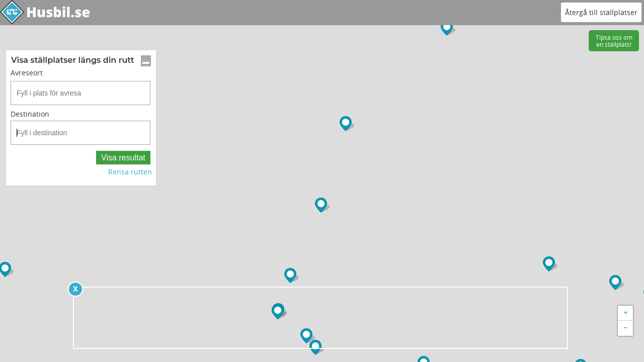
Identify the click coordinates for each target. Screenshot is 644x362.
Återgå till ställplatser (601, 12)
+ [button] (626, 313)
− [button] (626, 328)
